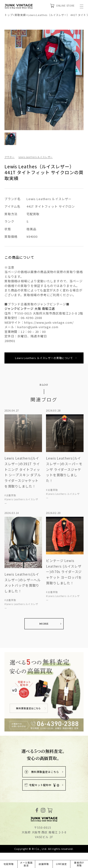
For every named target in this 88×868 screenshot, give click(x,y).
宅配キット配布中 (42, 786)
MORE (44, 624)
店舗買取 (44, 864)
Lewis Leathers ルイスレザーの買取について (44, 358)
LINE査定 (61, 864)
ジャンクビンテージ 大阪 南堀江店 (30, 309)
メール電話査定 (26, 864)
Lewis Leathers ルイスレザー (38, 157)
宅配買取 (9, 864)
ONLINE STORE (60, 6)
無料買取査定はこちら (42, 773)
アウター (10, 157)
